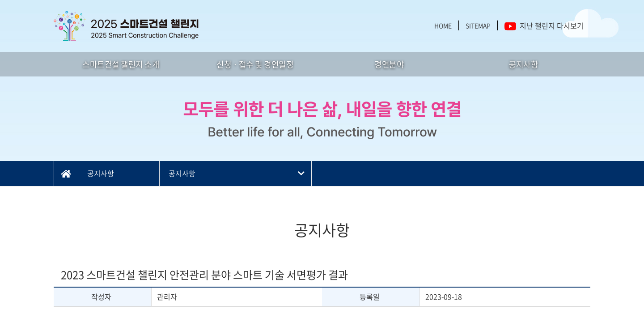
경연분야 (389, 64)
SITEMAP (478, 25)
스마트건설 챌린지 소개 (121, 64)
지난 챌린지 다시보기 (544, 25)
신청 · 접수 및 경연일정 (255, 64)
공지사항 (523, 64)
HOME (443, 25)
